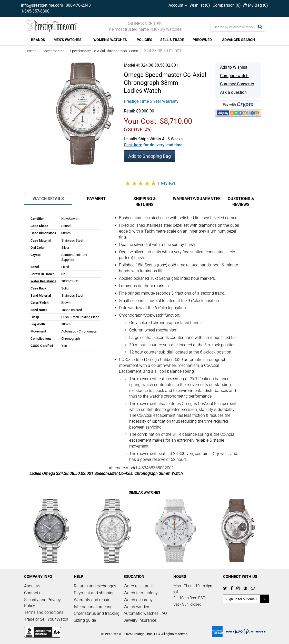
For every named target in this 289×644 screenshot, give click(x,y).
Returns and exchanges (95, 586)
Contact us (34, 593)
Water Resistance (43, 281)
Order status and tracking (97, 613)
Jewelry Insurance (140, 620)
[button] (153, 145)
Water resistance (139, 586)
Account (178, 5)
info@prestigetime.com (42, 5)
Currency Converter (237, 84)
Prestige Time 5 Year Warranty (151, 101)
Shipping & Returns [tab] (145, 202)
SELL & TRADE (172, 40)
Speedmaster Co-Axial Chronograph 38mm (104, 51)
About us (32, 586)
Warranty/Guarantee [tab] (195, 199)
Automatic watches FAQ (145, 613)
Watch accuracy (138, 600)
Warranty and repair (92, 600)
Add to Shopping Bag (150, 156)
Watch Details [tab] (48, 199)
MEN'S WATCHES (68, 40)
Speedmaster (53, 51)
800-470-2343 (78, 5)
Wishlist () (200, 5)
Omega (31, 51)
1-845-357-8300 (35, 11)
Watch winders (137, 607)
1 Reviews (167, 183)
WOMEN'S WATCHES (110, 40)
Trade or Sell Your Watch (46, 619)
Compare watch (234, 76)
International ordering (93, 607)
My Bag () (256, 5)
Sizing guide (85, 620)
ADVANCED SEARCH (238, 40)
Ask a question (233, 92)
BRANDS (38, 40)
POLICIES (144, 40)
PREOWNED (202, 40)
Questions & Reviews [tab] (241, 202)
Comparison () (227, 5)
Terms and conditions (44, 612)
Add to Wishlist (234, 67)
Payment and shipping (94, 593)
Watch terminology (141, 593)
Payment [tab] (96, 199)
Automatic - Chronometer (79, 331)
